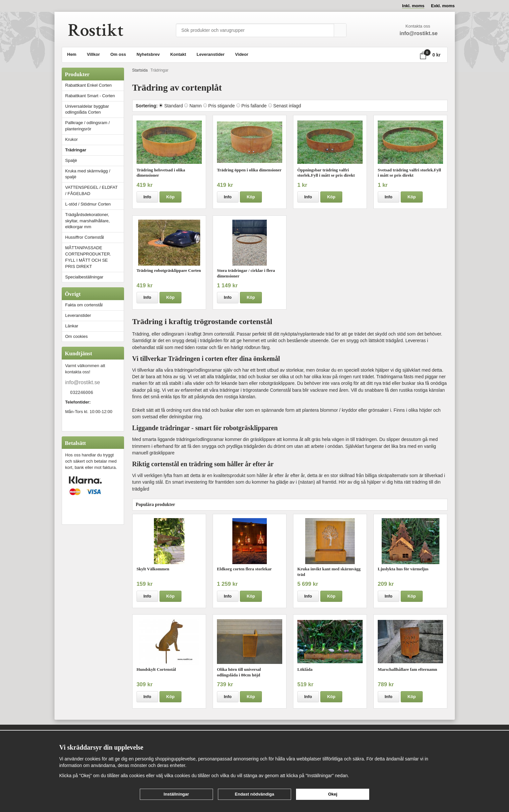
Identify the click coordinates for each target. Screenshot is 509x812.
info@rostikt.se (83, 382)
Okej (333, 794)
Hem (72, 54)
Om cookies (77, 336)
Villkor (94, 54)
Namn (195, 106)
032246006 (82, 393)
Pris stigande (222, 106)
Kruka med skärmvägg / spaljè (88, 174)
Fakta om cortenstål (84, 305)
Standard (173, 106)
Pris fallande (254, 106)
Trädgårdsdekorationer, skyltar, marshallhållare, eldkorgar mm (88, 221)
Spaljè (71, 160)
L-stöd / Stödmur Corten (95, 204)
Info (147, 197)
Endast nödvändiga (255, 794)
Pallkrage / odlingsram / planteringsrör (88, 126)
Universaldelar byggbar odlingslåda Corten (95, 109)
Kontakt (178, 54)
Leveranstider (211, 54)
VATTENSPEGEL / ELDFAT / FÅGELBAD (92, 190)
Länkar (72, 326)
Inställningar (176, 794)
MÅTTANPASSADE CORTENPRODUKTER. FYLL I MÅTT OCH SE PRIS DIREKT (88, 257)
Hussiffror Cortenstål (85, 237)
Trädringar (76, 150)
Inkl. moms (413, 6)
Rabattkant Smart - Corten (95, 96)
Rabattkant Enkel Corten (89, 85)
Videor (242, 54)
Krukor (72, 139)
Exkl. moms (443, 6)
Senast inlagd (287, 106)
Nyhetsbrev (148, 54)
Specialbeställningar (84, 277)
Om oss (118, 54)
